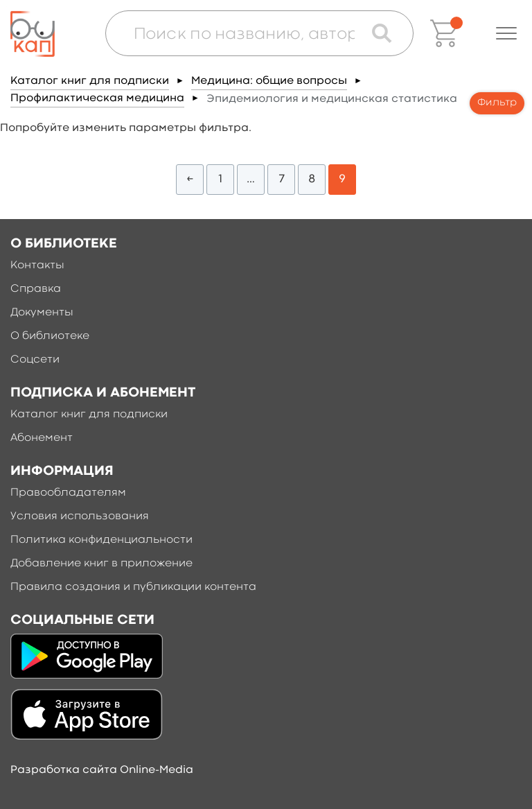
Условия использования (80, 516)
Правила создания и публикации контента (133, 587)
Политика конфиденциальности (101, 540)
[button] (506, 33)
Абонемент (42, 438)
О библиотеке (50, 336)
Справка (36, 289)
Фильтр (497, 103)
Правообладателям (68, 493)
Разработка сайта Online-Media (102, 770)
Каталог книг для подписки (90, 81)
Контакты (37, 266)
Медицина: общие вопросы (269, 81)
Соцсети (35, 360)
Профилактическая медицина (97, 98)
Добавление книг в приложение (101, 564)
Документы (42, 313)
